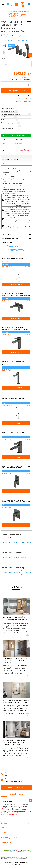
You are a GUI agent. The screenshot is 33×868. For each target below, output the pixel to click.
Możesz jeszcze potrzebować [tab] (14, 160)
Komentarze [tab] (7, 242)
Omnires (10, 41)
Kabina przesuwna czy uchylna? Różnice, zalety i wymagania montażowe (15, 661)
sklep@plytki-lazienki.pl (14, 781)
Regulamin (3, 808)
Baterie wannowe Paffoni (11, 542)
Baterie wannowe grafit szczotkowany (15, 557)
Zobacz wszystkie (16, 594)
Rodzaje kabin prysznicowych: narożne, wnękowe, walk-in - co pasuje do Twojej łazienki (15, 742)
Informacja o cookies (10, 863)
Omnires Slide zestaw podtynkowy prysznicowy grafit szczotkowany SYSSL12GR (13, 260)
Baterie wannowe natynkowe (12, 573)
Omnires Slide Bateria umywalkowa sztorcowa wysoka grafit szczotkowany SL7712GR (15, 363)
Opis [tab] (4, 163)
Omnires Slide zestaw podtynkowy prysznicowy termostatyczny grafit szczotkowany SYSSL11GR (14, 398)
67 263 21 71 (10, 775)
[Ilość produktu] (16, 85)
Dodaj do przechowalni (22, 95)
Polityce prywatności (11, 815)
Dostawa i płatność (13, 144)
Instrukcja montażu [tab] (10, 238)
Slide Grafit (24, 41)
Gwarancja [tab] (7, 234)
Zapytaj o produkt (13, 139)
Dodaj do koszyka (16, 91)
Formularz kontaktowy (16, 787)
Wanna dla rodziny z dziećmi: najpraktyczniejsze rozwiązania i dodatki (16, 619)
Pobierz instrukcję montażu (14, 135)
